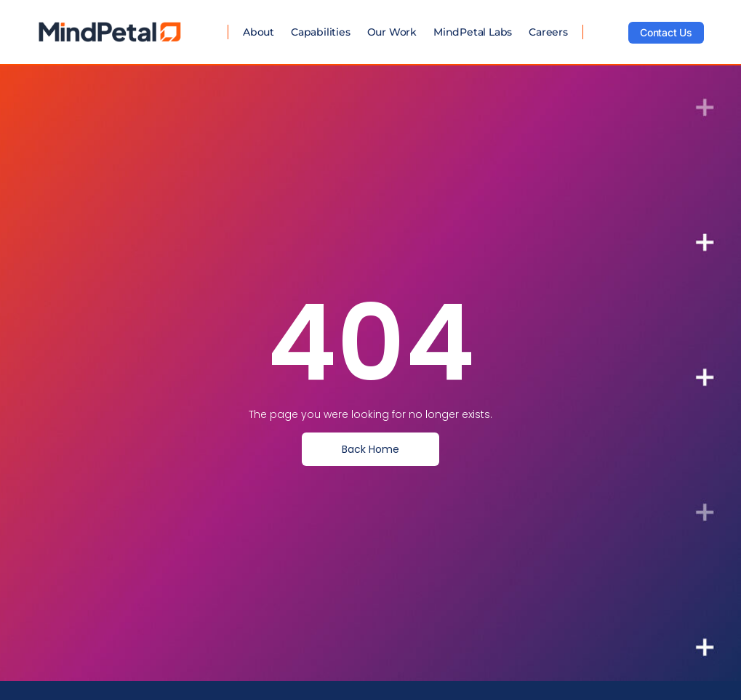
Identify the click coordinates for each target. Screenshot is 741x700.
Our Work (392, 32)
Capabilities (321, 32)
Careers (548, 32)
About (259, 32)
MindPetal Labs (473, 32)
